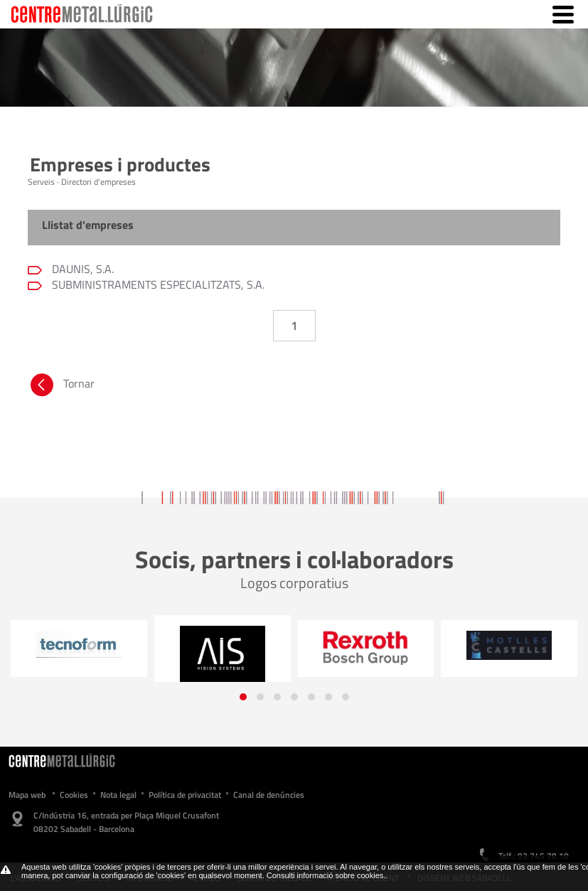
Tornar (61, 387)
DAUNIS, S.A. (81, 269)
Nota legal (118, 795)
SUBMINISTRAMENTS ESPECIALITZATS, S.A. (157, 284)
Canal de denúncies (269, 795)
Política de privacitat (185, 795)
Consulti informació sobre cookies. (326, 875)
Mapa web (27, 795)
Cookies (74, 795)
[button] (243, 697)
